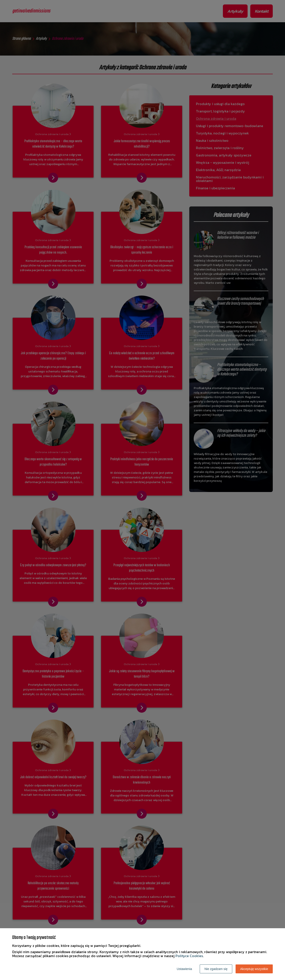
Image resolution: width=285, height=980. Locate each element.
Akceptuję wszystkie (254, 969)
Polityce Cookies (189, 956)
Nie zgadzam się (216, 969)
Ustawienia (184, 969)
